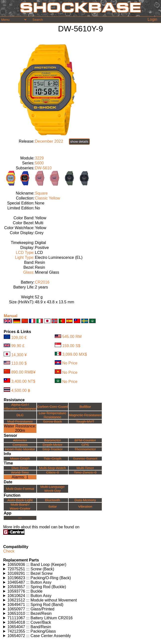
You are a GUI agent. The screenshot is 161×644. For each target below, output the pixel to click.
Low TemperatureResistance (52, 415)
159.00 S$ (71, 346)
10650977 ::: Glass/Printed (31, 609)
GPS (85, 445)
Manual (11, 316)
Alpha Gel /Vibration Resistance (20, 407)
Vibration (85, 507)
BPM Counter (85, 440)
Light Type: (25, 257)
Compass (20, 445)
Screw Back (53, 422)
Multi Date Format (20, 489)
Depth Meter (52, 445)
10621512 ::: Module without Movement (42, 600)
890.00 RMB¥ (23, 372)
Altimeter (20, 440)
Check (9, 551)
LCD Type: (25, 253)
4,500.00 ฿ (21, 390)
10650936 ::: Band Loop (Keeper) (37, 565)
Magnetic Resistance (85, 415)
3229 (39, 158)
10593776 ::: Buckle (25, 591)
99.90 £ (18, 346)
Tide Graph (52, 459)
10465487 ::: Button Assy (29, 582)
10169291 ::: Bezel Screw (30, 573)
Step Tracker (53, 449)
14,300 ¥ (19, 355)
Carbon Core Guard (53, 407)
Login (152, 19)
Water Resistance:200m (20, 428)
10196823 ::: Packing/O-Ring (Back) (39, 578)
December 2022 (49, 141)
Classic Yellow (47, 198)
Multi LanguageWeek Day (53, 489)
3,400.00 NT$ (23, 381)
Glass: (29, 272)
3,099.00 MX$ (75, 354)
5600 (39, 163)
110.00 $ (19, 363)
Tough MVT (85, 422)
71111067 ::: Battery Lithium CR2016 (40, 618)
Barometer (52, 440)
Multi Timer (85, 468)
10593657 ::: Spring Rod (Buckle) (37, 587)
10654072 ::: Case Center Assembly (39, 636)
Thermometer (85, 449)
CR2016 (42, 282)
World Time (20, 472)
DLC (20, 415)
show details (79, 142)
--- (20, 518)
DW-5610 (43, 168)
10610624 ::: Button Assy (29, 596)
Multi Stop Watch (53, 468)
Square (41, 193)
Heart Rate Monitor (20, 449)
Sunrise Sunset (85, 459)
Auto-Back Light (20, 500)
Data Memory (85, 500)
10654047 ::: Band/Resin (29, 627)
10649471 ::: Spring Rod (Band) (35, 605)
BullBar (85, 407)
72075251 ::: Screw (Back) (31, 569)
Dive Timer (20, 468)
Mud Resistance (20, 422)
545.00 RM (72, 337)
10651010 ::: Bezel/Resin (30, 613)
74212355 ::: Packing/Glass (32, 631)
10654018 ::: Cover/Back (29, 622)
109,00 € (19, 338)
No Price (70, 363)
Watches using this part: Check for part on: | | (80, 565)
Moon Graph (20, 459)
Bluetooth (53, 500)
